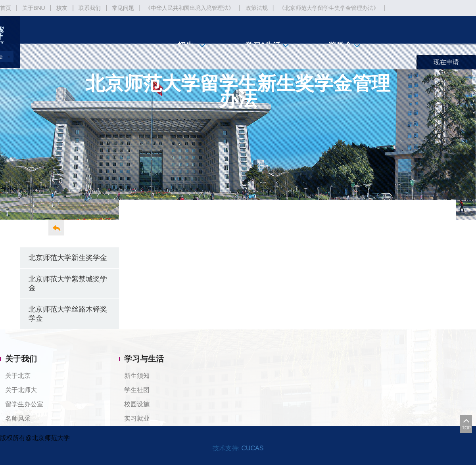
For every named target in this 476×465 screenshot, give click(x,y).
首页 (6, 8)
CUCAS (252, 448)
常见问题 (123, 8)
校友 (62, 8)
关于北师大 (21, 390)
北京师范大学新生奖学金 (68, 257)
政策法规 (257, 8)
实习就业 (137, 418)
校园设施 (137, 404)
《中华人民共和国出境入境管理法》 (190, 8)
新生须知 (137, 376)
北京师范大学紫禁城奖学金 (68, 283)
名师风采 (18, 418)
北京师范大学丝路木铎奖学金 (68, 314)
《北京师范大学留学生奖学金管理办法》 (329, 8)
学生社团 (137, 390)
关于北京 (18, 376)
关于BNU (34, 8)
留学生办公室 (24, 404)
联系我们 (90, 8)
